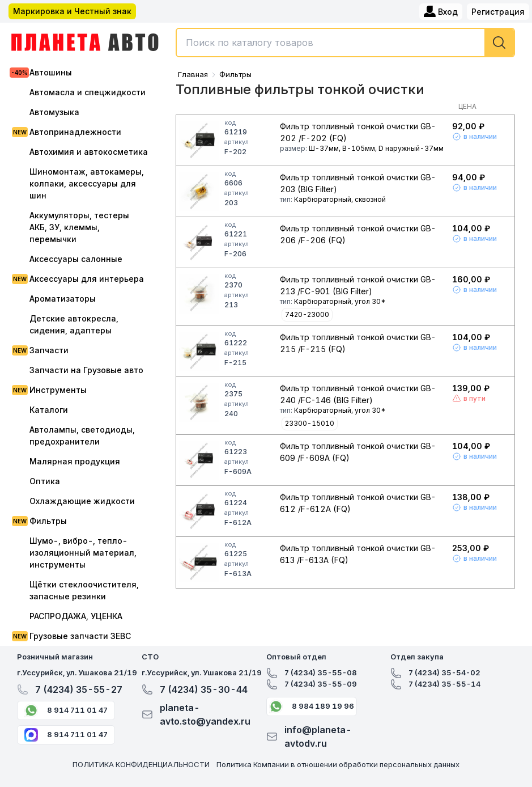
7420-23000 (307, 314)
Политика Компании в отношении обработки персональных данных (338, 764)
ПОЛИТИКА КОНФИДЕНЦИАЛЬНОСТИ (141, 764)
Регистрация (498, 12)
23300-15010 (310, 423)
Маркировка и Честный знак (72, 11)
